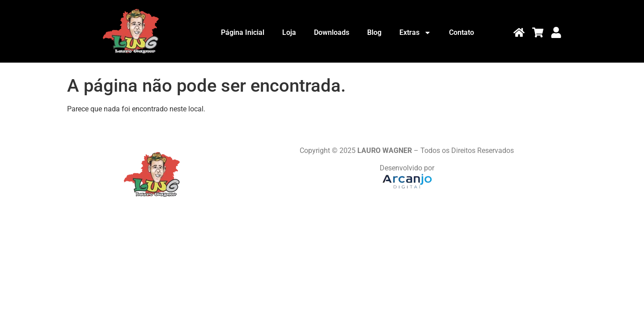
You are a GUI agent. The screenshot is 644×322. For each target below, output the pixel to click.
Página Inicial (243, 32)
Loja (289, 32)
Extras (415, 33)
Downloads (332, 32)
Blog (374, 32)
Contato (462, 32)
